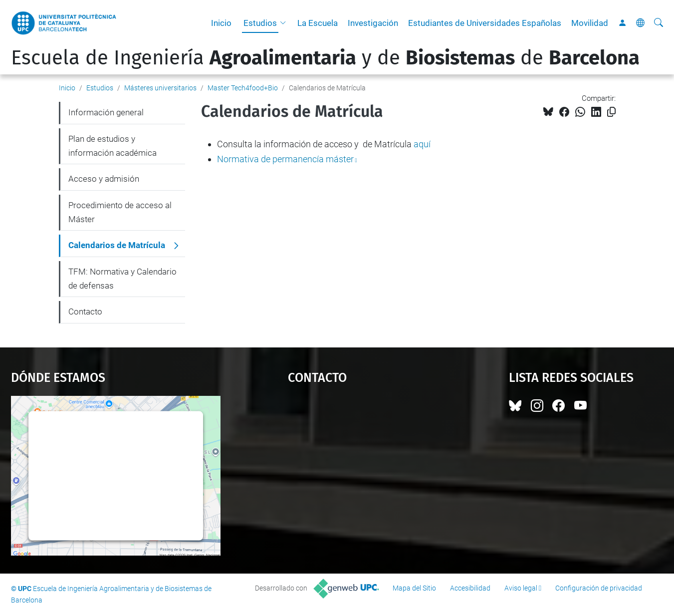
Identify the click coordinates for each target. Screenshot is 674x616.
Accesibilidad (470, 588)
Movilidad (590, 23)
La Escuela (318, 23)
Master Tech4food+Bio (243, 88)
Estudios (260, 23)
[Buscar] (659, 23)
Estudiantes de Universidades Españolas (485, 23)
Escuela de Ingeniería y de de (325, 58)
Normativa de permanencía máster (285, 159)
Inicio (221, 23)
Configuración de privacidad (599, 588)
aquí (422, 144)
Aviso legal (521, 588)
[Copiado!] (611, 112)
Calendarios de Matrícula (117, 245)
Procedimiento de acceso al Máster (120, 212)
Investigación (373, 23)
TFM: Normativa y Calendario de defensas (122, 279)
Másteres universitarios (160, 88)
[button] (285, 23)
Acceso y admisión (104, 179)
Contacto (85, 311)
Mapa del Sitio (414, 588)
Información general (106, 112)
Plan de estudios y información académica (112, 146)
